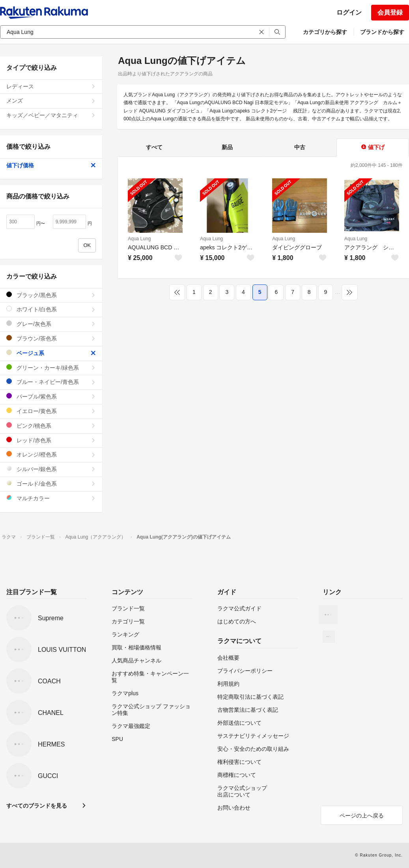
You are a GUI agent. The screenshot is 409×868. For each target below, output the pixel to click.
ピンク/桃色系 (51, 426)
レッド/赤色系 (51, 440)
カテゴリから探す (325, 32)
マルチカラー (51, 498)
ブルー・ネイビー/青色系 (51, 382)
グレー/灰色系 (51, 324)
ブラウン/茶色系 (51, 338)
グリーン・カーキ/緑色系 (51, 368)
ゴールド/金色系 (51, 484)
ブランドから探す (382, 32)
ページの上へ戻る (362, 816)
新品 (227, 147)
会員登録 (390, 12)
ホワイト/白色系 (51, 309)
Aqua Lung (139, 239)
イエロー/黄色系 (51, 411)
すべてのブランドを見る (37, 806)
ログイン (349, 12)
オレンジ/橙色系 (51, 454)
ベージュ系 (51, 353)
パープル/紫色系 (51, 396)
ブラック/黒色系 (51, 295)
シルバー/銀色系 (51, 469)
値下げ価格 (51, 165)
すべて (154, 147)
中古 (300, 147)
